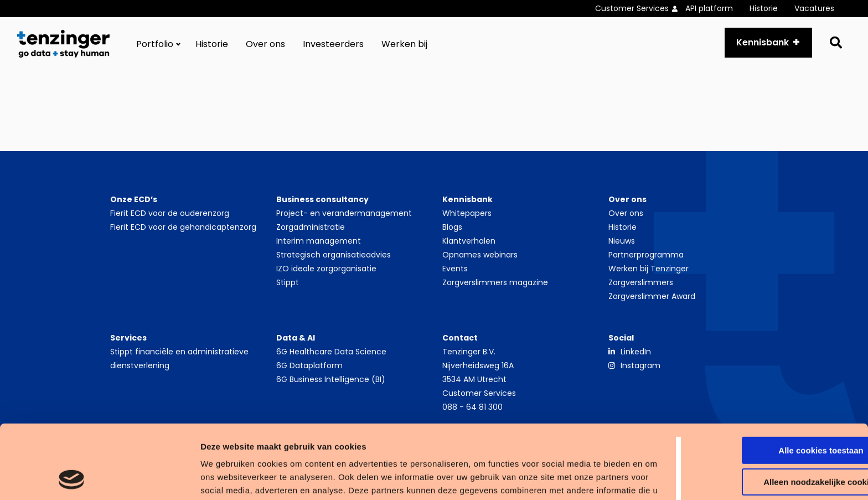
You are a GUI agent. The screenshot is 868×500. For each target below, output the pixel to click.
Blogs (452, 227)
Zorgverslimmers (641, 282)
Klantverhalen (469, 241)
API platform (709, 8)
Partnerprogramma (646, 255)
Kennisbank (763, 42)
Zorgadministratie (311, 227)
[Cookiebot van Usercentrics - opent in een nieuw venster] (72, 478)
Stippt (288, 282)
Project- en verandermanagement (344, 213)
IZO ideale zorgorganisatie (326, 269)
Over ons (265, 44)
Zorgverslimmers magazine (495, 282)
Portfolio (155, 44)
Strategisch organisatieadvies (334, 255)
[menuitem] (640, 9)
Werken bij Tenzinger (649, 269)
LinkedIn (636, 352)
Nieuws (622, 241)
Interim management (319, 241)
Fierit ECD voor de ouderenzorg (170, 213)
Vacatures (814, 8)
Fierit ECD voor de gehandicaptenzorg (183, 227)
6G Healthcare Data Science (331, 352)
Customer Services (632, 8)
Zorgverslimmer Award (652, 296)
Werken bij (404, 44)
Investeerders (333, 44)
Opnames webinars (480, 255)
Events (455, 269)
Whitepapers (467, 213)
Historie (764, 8)
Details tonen (171, 478)
